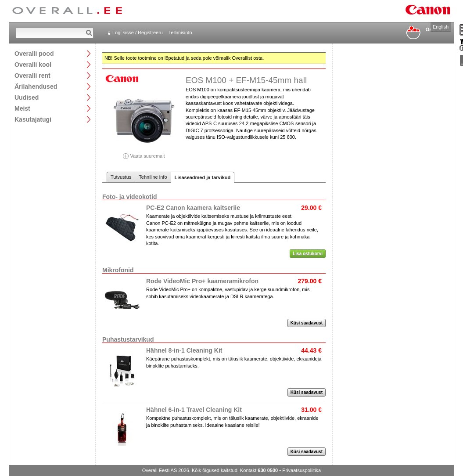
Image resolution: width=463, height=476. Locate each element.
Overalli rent (32, 75)
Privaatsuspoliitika (301, 470)
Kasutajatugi (33, 119)
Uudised (27, 97)
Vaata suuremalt (144, 153)
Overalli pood (34, 53)
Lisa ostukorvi (308, 254)
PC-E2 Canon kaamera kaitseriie (193, 208)
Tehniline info (153, 177)
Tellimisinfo (180, 32)
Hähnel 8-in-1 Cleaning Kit (184, 350)
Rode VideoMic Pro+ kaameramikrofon (202, 281)
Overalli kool (33, 64)
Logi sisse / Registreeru (138, 32)
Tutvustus (121, 177)
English (441, 27)
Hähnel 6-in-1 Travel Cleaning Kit (194, 410)
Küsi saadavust (307, 323)
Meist (22, 108)
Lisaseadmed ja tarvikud (203, 177)
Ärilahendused (36, 86)
